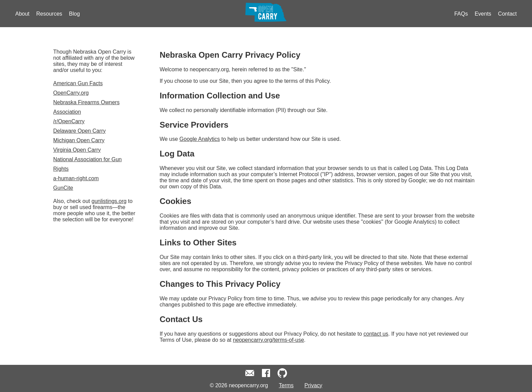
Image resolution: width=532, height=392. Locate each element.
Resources (49, 14)
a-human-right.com (76, 178)
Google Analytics (200, 139)
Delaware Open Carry (80, 131)
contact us (376, 334)
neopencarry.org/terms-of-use (269, 340)
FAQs (461, 14)
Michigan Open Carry (79, 140)
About (22, 14)
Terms (286, 385)
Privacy (313, 385)
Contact (507, 14)
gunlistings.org (109, 201)
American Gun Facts (78, 83)
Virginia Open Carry (77, 150)
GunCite (63, 188)
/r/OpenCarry (69, 121)
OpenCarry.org (71, 93)
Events (483, 14)
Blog (74, 14)
